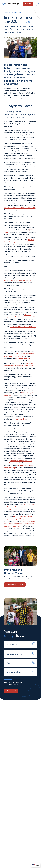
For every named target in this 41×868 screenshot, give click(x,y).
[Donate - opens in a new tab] (28, 4)
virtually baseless (20, 419)
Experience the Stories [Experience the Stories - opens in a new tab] (15, 585)
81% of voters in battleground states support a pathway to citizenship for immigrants (20, 507)
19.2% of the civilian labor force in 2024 (18, 280)
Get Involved (11, 691)
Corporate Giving (21, 653)
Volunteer (21, 662)
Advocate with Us (21, 672)
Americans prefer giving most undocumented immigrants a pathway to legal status (20, 524)
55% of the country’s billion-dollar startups (20, 208)
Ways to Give (21, 644)
